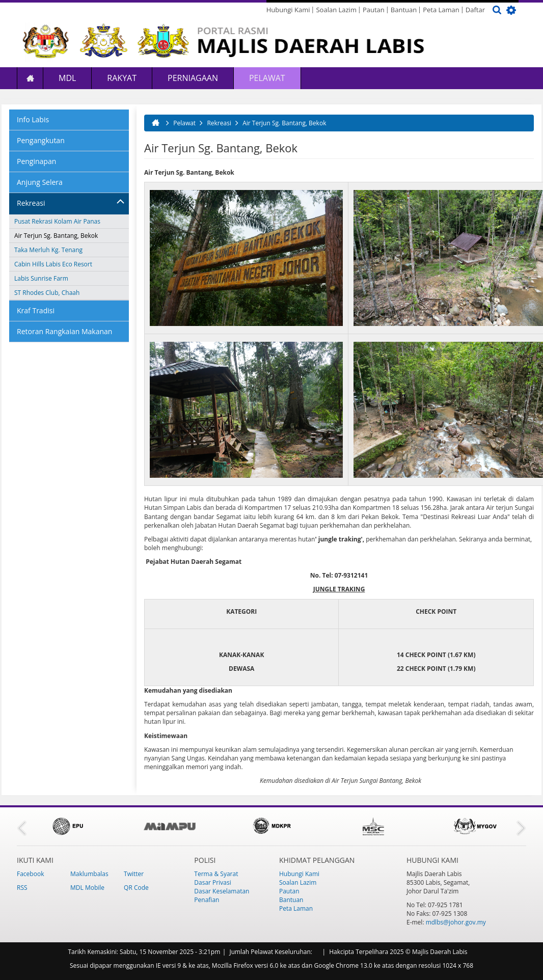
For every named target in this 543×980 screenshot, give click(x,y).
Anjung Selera (40, 182)
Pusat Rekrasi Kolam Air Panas (57, 221)
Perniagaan (193, 78)
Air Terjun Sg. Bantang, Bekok (56, 236)
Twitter (134, 874)
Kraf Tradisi (36, 310)
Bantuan (404, 10)
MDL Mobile (87, 888)
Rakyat (122, 78)
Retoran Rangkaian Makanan (64, 331)
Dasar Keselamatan (222, 891)
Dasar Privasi (212, 882)
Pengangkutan (41, 140)
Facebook (30, 874)
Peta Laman (441, 10)
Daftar (475, 10)
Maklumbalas (89, 874)
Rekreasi (31, 203)
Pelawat (267, 78)
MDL (67, 78)
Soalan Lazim (336, 10)
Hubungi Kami (288, 10)
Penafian (207, 900)
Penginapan (36, 161)
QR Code (136, 888)
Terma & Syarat (216, 874)
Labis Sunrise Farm (41, 278)
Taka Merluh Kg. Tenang (48, 250)
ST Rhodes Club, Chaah (47, 293)
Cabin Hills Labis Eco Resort (53, 264)
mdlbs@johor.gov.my (456, 922)
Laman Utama (30, 78)
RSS (22, 888)
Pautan (374, 10)
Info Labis (33, 119)
